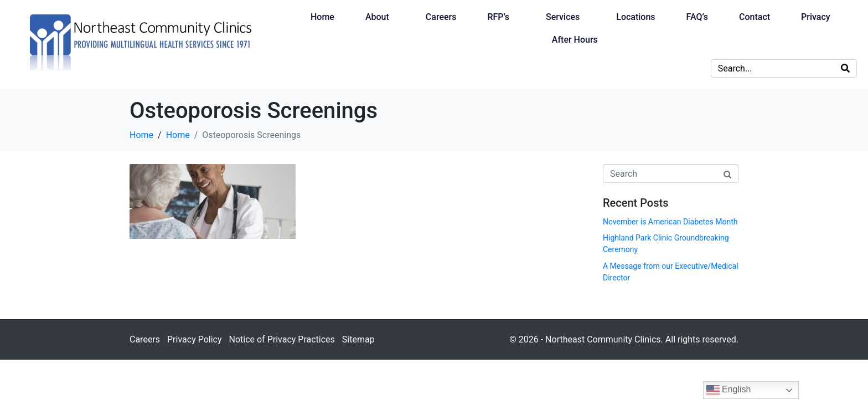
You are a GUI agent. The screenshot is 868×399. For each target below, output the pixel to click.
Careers (441, 17)
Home (322, 17)
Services (563, 17)
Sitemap (358, 339)
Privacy (816, 17)
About (377, 17)
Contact (755, 17)
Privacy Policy (195, 339)
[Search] (845, 68)
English (729, 390)
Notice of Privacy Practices (281, 339)
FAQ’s (697, 17)
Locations (635, 17)
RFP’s (498, 17)
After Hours (575, 40)
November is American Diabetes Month (670, 222)
